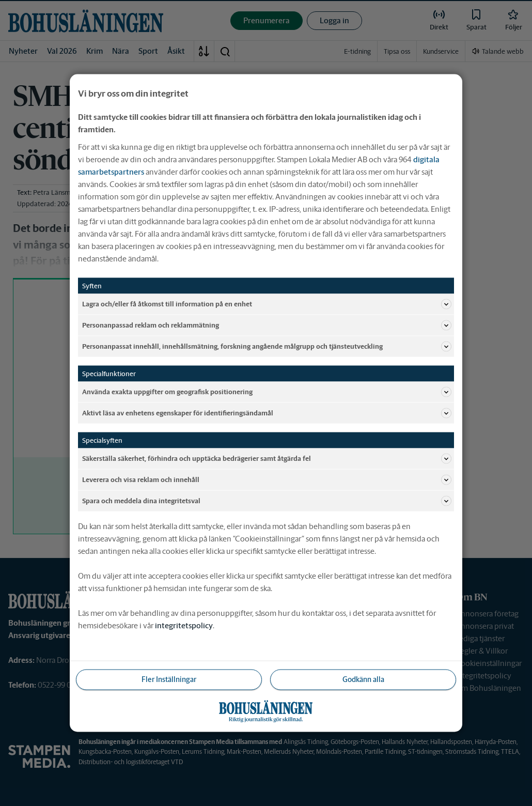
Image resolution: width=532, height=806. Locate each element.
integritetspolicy (184, 625)
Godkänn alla (363, 679)
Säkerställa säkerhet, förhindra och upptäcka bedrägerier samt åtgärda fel (267, 459)
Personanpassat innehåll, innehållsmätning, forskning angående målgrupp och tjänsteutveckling (267, 347)
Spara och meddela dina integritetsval (267, 501)
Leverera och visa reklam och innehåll (267, 480)
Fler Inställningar (169, 679)
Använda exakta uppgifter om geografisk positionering (267, 392)
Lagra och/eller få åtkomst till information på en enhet (267, 304)
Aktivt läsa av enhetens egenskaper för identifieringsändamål (267, 413)
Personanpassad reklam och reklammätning (267, 326)
